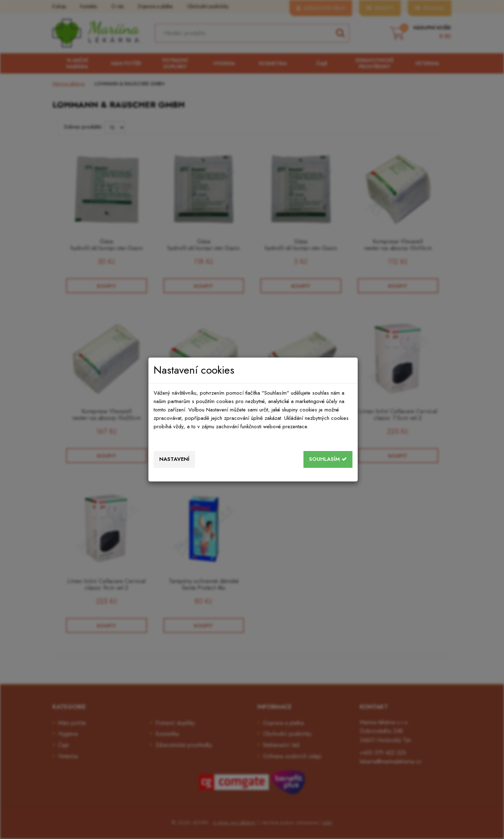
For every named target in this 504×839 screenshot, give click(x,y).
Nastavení (174, 459)
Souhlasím (328, 459)
